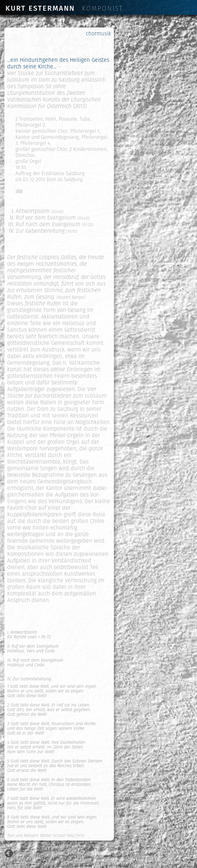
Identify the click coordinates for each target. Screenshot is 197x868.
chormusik (98, 34)
